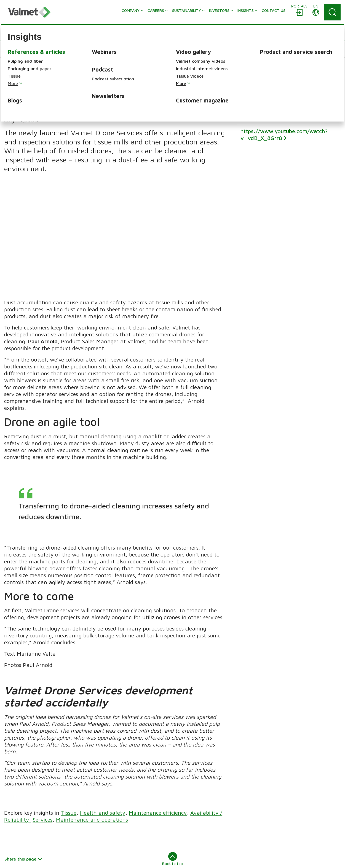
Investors (99, 822)
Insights (98, 814)
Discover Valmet (106, 838)
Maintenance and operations (92, 712)
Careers (98, 799)
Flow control (276, 799)
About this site (19, 859)
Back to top (172, 751)
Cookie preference (217, 859)
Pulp (181, 797)
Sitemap (46, 859)
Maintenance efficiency (158, 705)
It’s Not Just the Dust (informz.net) (285, 83)
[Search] (332, 12)
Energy (184, 820)
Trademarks (99, 859)
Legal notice (71, 859)
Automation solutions (284, 791)
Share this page (23, 751)
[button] (21, 49)
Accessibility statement (138, 859)
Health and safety (103, 705)
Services (42, 712)
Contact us (101, 830)
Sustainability (104, 807)
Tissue (69, 705)
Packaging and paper (197, 804)
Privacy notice (180, 859)
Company (100, 791)
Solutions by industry (284, 821)
